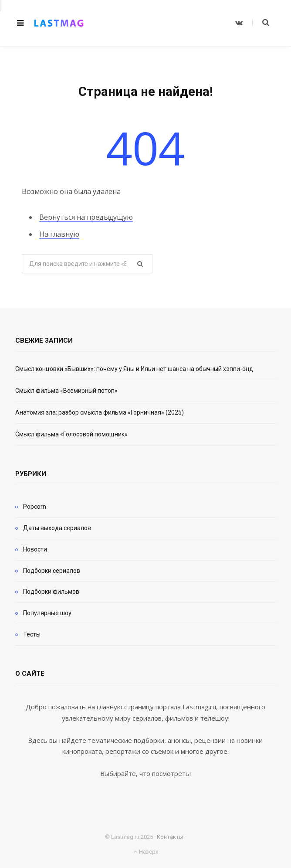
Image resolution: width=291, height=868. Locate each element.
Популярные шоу (47, 613)
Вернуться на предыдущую (86, 217)
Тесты (32, 634)
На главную (59, 234)
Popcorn (35, 507)
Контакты (170, 837)
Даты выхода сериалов (57, 528)
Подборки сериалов (52, 571)
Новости (35, 549)
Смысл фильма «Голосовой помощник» (71, 434)
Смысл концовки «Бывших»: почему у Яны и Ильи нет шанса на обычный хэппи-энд (134, 369)
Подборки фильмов (51, 592)
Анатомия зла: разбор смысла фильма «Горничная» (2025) (100, 412)
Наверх (145, 852)
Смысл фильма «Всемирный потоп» (66, 391)
